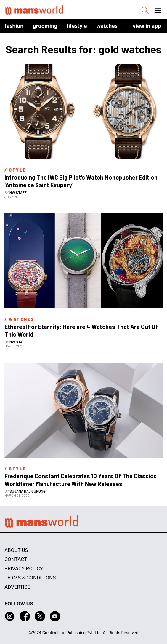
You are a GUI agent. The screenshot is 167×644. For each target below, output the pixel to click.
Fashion (14, 26)
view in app (147, 26)
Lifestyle (77, 26)
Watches (107, 26)
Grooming (45, 26)
